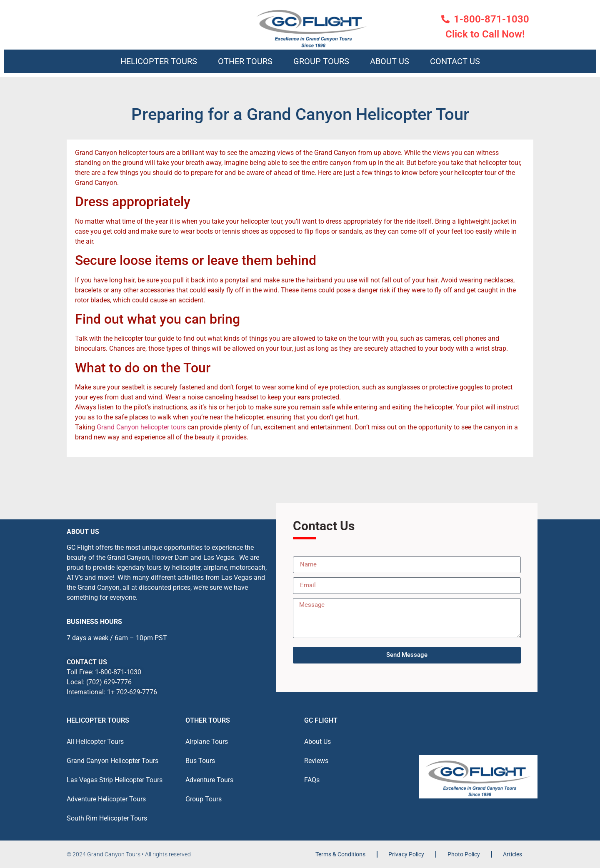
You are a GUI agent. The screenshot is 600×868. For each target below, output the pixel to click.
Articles (512, 854)
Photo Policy (464, 854)
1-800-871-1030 (118, 672)
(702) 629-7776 (109, 682)
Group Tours (321, 61)
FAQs (312, 780)
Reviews (316, 761)
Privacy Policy (406, 854)
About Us (390, 61)
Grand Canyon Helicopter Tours (112, 761)
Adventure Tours (209, 780)
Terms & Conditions (340, 854)
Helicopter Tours (159, 61)
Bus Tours (200, 761)
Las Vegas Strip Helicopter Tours (115, 780)
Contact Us (455, 61)
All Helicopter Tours (95, 742)
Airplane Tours (207, 742)
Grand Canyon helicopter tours (141, 427)
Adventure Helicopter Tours (106, 799)
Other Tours (245, 61)
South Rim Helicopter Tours (107, 818)
